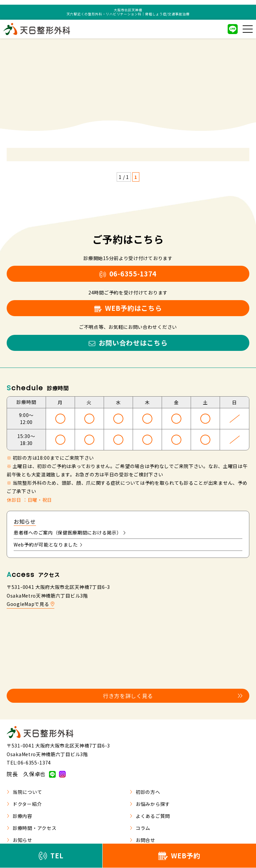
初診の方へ (145, 792)
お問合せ (142, 840)
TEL (51, 855)
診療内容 (19, 816)
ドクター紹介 (24, 804)
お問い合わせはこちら (128, 343)
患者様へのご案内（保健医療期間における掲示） (70, 532)
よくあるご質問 (150, 816)
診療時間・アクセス (31, 828)
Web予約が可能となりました (48, 545)
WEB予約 (179, 855)
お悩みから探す (150, 804)
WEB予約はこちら (128, 308)
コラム (140, 828)
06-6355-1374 (128, 274)
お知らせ (19, 840)
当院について (24, 792)
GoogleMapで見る (30, 604)
